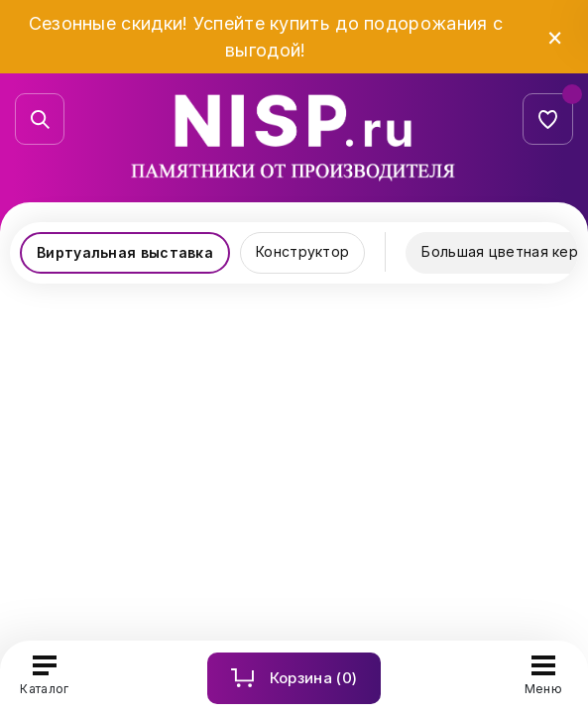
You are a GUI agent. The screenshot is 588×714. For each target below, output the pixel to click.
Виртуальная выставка (125, 252)
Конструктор (302, 251)
